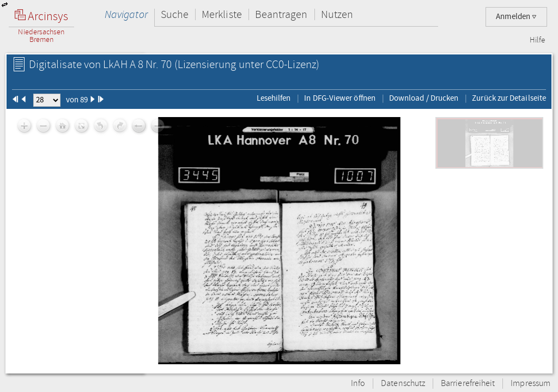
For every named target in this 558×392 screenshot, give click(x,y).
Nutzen (337, 14)
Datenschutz (403, 384)
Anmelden (516, 17)
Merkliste (222, 14)
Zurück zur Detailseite (509, 98)
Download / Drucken (424, 98)
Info (358, 384)
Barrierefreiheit (468, 384)
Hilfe (537, 40)
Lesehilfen (274, 98)
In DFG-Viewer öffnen (340, 98)
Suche (175, 14)
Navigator (126, 14)
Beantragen (281, 14)
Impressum (530, 384)
